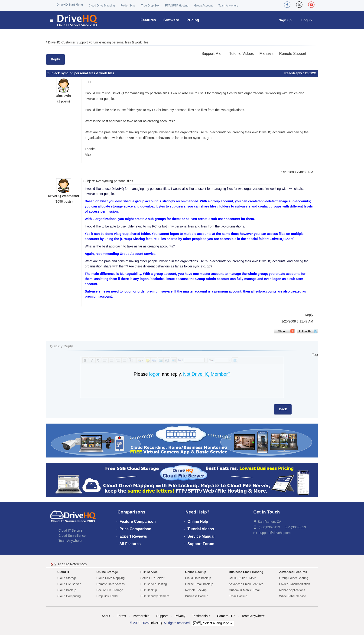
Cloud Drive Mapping (102, 6)
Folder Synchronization (295, 584)
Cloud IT (63, 572)
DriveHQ (156, 623)
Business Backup (197, 596)
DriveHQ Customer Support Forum (73, 42)
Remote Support (293, 54)
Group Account (203, 6)
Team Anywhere (228, 6)
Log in (307, 20)
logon (155, 374)
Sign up (285, 20)
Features (148, 20)
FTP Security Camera (155, 596)
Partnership (141, 616)
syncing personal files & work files (124, 42)
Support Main (213, 54)
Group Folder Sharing (294, 578)
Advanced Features (293, 572)
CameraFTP (226, 616)
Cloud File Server (69, 584)
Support (162, 616)
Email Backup (238, 596)
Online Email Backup (199, 584)
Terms (121, 616)
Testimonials (201, 616)
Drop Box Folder (107, 596)
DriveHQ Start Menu (70, 5)
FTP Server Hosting (154, 584)
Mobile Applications (292, 590)
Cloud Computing (69, 596)
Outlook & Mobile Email (245, 590)
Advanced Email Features (246, 584)
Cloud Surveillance (72, 536)
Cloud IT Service (70, 530)
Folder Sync (128, 6)
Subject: (54, 73)
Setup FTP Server (153, 578)
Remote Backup (196, 590)
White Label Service (293, 596)
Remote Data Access (110, 584)
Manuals (266, 54)
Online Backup (196, 572)
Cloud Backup (67, 590)
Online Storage (107, 572)
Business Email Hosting (246, 572)
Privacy (180, 616)
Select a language (213, 623)
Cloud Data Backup (198, 578)
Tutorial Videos (241, 54)
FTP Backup (149, 590)
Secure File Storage (110, 590)
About (106, 616)
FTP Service (149, 572)
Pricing (193, 20)
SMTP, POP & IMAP (242, 578)
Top (315, 355)
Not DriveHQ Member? (207, 374)
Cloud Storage (67, 578)
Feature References (72, 564)
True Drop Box (150, 6)
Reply (55, 59)
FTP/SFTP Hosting (177, 6)
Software (171, 20)
